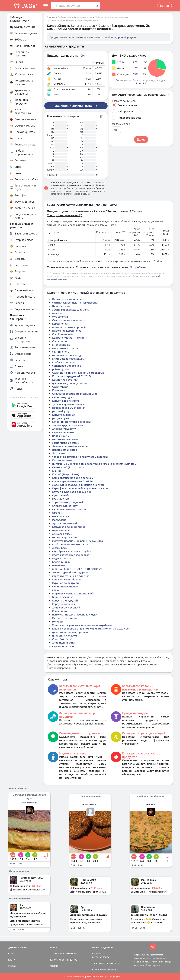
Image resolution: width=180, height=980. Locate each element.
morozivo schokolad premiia (69, 327)
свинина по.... (61, 352)
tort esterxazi (60, 317)
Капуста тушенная (64, 415)
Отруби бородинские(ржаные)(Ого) (74, 394)
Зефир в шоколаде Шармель (70, 310)
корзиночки (60, 324)
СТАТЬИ (12, 966)
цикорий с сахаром (65, 636)
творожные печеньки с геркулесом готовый (80, 457)
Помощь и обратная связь (25, 397)
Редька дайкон (62, 558)
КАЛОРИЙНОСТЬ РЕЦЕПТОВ (64, 960)
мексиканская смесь (65, 439)
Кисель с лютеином (65, 618)
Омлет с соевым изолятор (69, 320)
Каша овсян (60, 611)
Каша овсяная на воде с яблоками (74, 478)
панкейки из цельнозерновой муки (75, 615)
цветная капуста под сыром (70, 383)
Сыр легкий (60, 341)
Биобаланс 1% (61, 345)
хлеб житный (61, 499)
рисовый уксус (62, 411)
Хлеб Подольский (63, 643)
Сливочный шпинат (65, 506)
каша (55, 590)
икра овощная (61, 530)
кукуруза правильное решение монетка (78, 541)
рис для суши (61, 418)
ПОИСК (54, 947)
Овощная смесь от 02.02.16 (69, 509)
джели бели (60, 548)
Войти (164, 6)
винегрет (58, 313)
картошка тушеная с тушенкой (72, 576)
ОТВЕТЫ (54, 966)
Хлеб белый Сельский (66, 608)
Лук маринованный (65, 523)
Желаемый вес (121, 124)
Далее (141, 139)
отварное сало (61, 516)
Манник (57, 471)
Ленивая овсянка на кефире (70, 446)
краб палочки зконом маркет (71, 544)
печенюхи (59, 565)
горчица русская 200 (65, 537)
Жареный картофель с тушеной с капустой (79, 485)
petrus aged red (62, 369)
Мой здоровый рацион (122, 37)
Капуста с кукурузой (65, 600)
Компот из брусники (65, 380)
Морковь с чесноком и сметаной (73, 593)
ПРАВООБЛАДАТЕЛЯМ (103, 947)
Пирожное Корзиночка (67, 331)
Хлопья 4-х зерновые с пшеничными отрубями (82, 625)
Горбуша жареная (64, 604)
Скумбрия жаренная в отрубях (72, 551)
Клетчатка (59, 390)
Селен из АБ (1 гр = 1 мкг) (68, 467)
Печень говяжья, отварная (69, 408)
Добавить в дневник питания (76, 106)
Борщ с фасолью (63, 597)
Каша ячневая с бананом (68, 579)
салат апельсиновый (65, 586)
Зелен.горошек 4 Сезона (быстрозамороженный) (74, 20)
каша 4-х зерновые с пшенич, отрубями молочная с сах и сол (91, 629)
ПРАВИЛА (111, 969)
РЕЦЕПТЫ (13, 954)
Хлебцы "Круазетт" (64, 429)
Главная (51, 17)
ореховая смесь (62, 534)
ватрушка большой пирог (69, 527)
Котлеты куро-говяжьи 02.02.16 (72, 492)
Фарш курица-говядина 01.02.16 (72, 481)
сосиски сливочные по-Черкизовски (75, 303)
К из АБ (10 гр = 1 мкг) (66, 474)
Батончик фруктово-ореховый (71, 422)
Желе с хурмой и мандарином (71, 572)
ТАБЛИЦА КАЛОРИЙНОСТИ (63, 954)
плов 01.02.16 (61, 436)
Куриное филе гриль (65, 583)
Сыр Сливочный (62, 334)
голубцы (58, 622)
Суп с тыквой (60, 495)
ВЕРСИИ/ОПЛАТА (101, 957)
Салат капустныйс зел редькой (72, 555)
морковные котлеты (65, 348)
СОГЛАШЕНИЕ (99, 969)
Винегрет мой (61, 306)
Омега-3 (57, 513)
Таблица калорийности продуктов (75, 17)
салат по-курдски (63, 397)
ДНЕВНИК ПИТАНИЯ (18, 947)
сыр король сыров (64, 646)
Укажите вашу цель (124, 101)
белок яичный (61, 562)
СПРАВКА (97, 954)
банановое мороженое (67, 366)
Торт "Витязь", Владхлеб (68, 502)
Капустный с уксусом (65, 401)
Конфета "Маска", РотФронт (70, 338)
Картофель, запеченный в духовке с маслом (80, 488)
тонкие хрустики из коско (69, 425)
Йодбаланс (59, 520)
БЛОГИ (12, 960)
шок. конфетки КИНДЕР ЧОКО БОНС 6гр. (78, 569)
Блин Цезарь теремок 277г (69, 359)
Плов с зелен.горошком (67, 299)
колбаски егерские (64, 362)
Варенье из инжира (65, 450)
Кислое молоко (62, 460)
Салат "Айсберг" (62, 639)
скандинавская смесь (66, 443)
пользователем (79, 37)
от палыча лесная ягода (67, 355)
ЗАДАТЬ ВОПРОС (100, 963)
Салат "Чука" (60, 387)
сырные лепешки (63, 432)
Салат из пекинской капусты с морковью (78, 373)
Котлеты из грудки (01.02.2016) (71, 376)
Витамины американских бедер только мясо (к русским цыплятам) (95, 464)
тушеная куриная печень (68, 404)
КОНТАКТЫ (115, 963)
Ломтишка (59, 453)
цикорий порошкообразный (70, 632)
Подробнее (138, 267)
